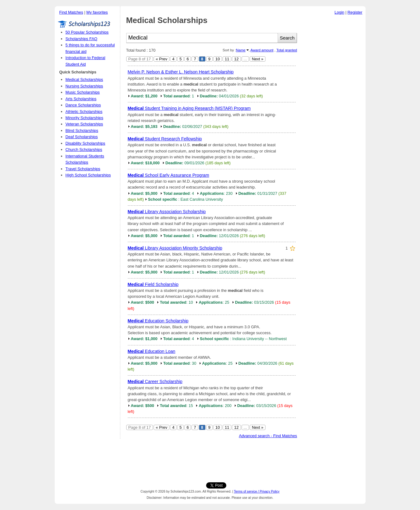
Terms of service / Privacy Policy (257, 491)
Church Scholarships (84, 150)
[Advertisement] (333, 112)
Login (339, 12)
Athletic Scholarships (84, 112)
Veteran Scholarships (84, 124)
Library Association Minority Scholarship (175, 248)
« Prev (162, 59)
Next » (258, 59)
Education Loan (152, 351)
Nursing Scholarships (84, 86)
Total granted (287, 50)
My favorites (97, 12)
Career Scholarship (155, 381)
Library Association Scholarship (167, 212)
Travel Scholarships (83, 169)
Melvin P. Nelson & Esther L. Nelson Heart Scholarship (181, 72)
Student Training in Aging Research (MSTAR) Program (189, 108)
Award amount (262, 50)
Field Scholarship (153, 284)
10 (218, 59)
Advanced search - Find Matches (268, 436)
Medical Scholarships (84, 80)
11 (227, 59)
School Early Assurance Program (168, 175)
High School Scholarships (88, 175)
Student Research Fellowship (165, 139)
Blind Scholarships (82, 131)
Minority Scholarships (85, 118)
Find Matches (71, 12)
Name (241, 50)
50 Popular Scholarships (87, 32)
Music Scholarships (83, 92)
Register (355, 12)
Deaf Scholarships (82, 137)
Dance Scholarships (83, 105)
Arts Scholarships (81, 99)
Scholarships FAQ (81, 39)
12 (236, 59)
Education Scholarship (158, 321)
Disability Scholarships (85, 143)
